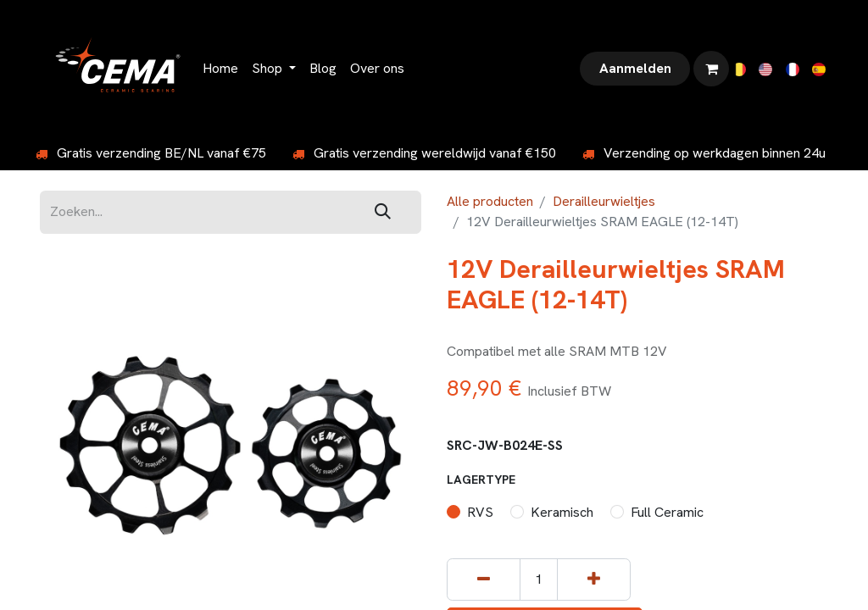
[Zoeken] (383, 212)
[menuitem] (220, 69)
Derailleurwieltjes (604, 201)
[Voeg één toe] (594, 580)
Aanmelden (635, 68)
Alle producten (490, 201)
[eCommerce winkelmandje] (711, 69)
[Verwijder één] (484, 580)
